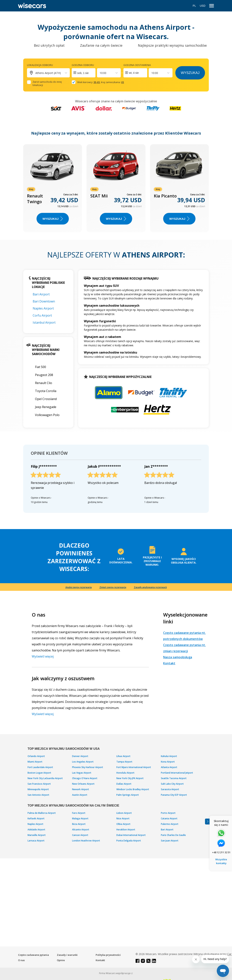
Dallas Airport (124, 784)
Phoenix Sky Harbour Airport (88, 767)
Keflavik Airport (36, 818)
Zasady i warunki (67, 955)
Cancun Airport (80, 835)
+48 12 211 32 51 (221, 852)
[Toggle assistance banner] (207, 822)
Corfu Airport (42, 315)
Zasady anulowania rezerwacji (150, 587)
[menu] (212, 6)
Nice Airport (123, 818)
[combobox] (100, 73)
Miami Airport (35, 762)
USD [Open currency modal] (203, 6)
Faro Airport (79, 813)
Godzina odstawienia (137, 65)
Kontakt (169, 663)
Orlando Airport (36, 756)
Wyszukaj (190, 73)
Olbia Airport (123, 824)
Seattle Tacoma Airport (174, 778)
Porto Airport (168, 813)
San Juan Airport (170, 841)
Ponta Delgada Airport (129, 841)
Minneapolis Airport (38, 789)
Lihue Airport (123, 756)
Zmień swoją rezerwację (113, 587)
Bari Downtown (44, 301)
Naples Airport (43, 308)
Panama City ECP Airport (174, 795)
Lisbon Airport (124, 813)
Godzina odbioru (83, 65)
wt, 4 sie (134, 73)
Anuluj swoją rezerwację (79, 587)
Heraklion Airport (126, 830)
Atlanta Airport (169, 767)
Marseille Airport (37, 835)
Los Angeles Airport (83, 762)
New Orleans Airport (83, 784)
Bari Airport (41, 294)
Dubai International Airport (131, 835)
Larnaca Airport (36, 841)
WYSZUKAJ (53, 219)
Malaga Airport (80, 818)
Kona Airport (168, 762)
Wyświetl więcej (43, 656)
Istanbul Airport (44, 322)
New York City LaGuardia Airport (45, 778)
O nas (21, 960)
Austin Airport (80, 795)
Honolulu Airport (125, 773)
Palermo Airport (170, 824)
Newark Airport (81, 789)
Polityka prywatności (108, 955)
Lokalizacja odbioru (40, 65)
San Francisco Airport (39, 784)
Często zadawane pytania (33, 955)
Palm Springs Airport (128, 795)
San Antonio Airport (38, 795)
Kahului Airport (169, 756)
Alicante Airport (81, 830)
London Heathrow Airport (86, 841)
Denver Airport (80, 756)
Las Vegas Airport (82, 773)
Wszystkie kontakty (221, 861)
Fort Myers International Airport (134, 767)
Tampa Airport (124, 762)
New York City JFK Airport (130, 778)
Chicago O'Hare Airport (85, 778)
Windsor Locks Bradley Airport (133, 789)
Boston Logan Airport (39, 773)
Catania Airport (169, 818)
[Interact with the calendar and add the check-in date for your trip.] (84, 73)
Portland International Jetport (177, 773)
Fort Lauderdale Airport (40, 767)
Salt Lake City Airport (172, 784)
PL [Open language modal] (194, 6)
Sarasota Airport (170, 789)
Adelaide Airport (36, 830)
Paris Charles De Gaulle (173, 835)
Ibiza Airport (79, 824)
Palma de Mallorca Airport (42, 813)
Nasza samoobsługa (178, 657)
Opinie (61, 960)
